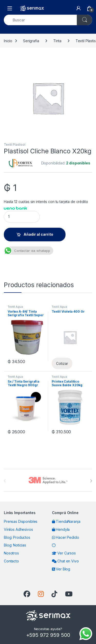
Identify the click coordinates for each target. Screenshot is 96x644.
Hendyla (61, 529)
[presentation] (91, 481)
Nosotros (11, 553)
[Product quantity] (22, 217)
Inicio (8, 41)
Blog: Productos (17, 537)
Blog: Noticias (15, 545)
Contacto (11, 561)
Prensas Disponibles (21, 521)
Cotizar (62, 363)
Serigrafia (31, 41)
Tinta (57, 41)
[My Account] (79, 8)
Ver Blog (61, 569)
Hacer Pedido (66, 537)
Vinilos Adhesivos (18, 529)
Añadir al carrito (38, 234)
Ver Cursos (64, 553)
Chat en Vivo (65, 561)
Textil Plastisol (15, 144)
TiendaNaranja (66, 521)
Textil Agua (15, 307)
